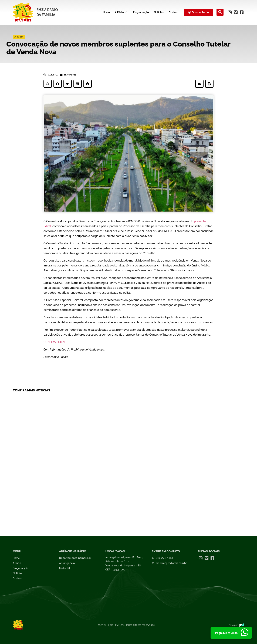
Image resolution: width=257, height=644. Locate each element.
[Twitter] (236, 12)
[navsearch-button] (220, 12)
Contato (173, 12)
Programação (141, 12)
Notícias (159, 12)
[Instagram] (230, 12)
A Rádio (121, 12)
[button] (48, 84)
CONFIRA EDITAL (55, 342)
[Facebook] (242, 12)
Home (106, 12)
